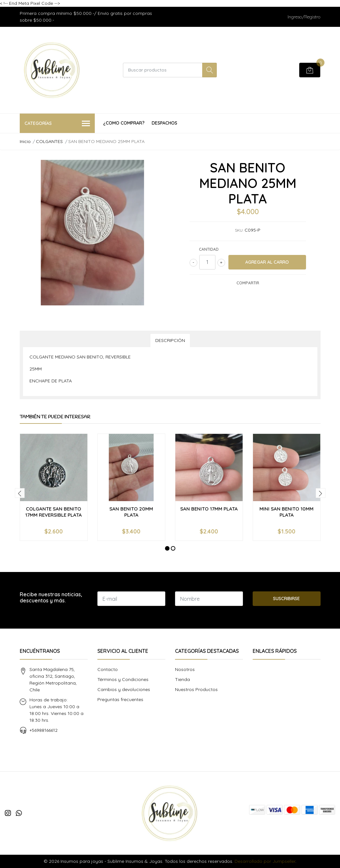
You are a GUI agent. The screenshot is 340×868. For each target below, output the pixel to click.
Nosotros (185, 669)
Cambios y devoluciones (124, 689)
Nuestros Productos (196, 689)
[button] (167, 548)
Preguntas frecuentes (120, 699)
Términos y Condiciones (123, 679)
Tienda (182, 679)
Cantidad (209, 249)
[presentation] (20, 493)
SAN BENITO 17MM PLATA (209, 509)
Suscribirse (286, 599)
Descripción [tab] (170, 340)
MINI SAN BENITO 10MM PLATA (286, 512)
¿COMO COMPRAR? (124, 123)
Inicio (25, 141)
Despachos (165, 123)
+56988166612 (44, 730)
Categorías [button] (57, 124)
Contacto (108, 669)
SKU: (239, 230)
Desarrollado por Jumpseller (265, 861)
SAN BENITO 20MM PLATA (131, 512)
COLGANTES (49, 141)
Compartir (248, 283)
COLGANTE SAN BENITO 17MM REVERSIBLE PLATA (54, 512)
